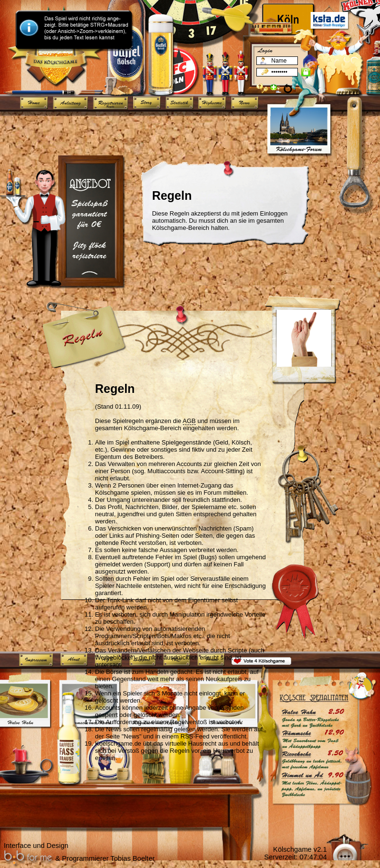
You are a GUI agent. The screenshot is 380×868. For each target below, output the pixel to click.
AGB (189, 421)
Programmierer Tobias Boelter (108, 858)
